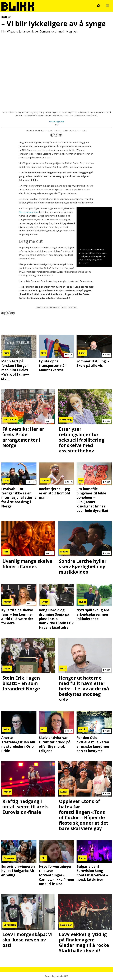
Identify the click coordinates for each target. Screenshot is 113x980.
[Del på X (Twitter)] (56, 135)
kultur (72, 307)
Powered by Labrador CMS (56, 976)
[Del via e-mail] (60, 135)
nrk (64, 307)
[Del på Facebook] (52, 135)
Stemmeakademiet (29, 212)
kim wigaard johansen (48, 307)
